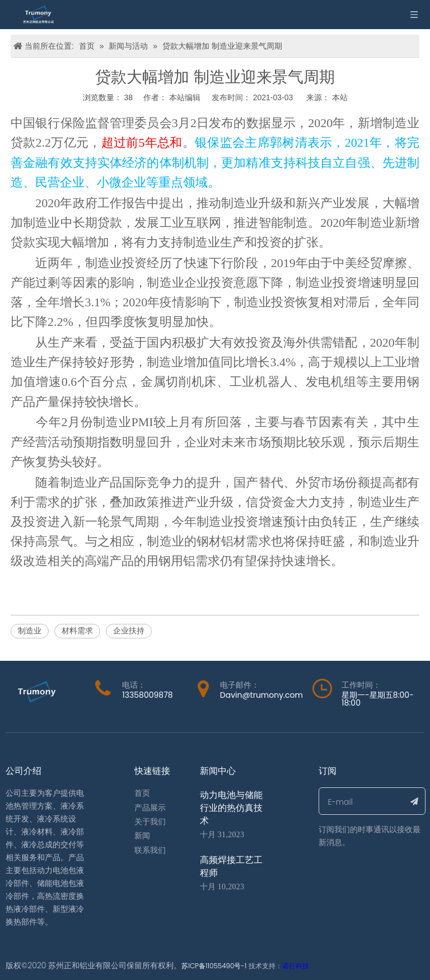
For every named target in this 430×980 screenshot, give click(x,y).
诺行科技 (296, 966)
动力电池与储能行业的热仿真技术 (231, 808)
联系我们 (150, 850)
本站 (340, 97)
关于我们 (150, 822)
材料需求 (77, 631)
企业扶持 (129, 631)
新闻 (142, 836)
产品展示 (150, 808)
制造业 (30, 631)
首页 (142, 793)
